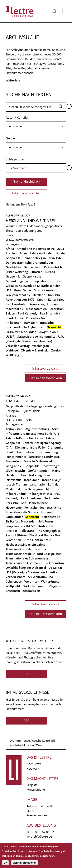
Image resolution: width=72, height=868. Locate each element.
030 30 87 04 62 (43, 832)
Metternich (54, 489)
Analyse (11, 415)
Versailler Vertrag (18, 346)
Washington (41, 346)
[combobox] (36, 126)
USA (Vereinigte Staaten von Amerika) (32, 572)
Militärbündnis (16, 494)
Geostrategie (50, 466)
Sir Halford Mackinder (21, 332)
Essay (9, 235)
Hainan (57, 470)
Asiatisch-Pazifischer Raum (24, 438)
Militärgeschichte (41, 494)
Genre (10, 138)
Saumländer (14, 517)
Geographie (14, 466)
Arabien (11, 253)
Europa (50, 272)
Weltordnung (50, 581)
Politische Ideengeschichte (43, 507)
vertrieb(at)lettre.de (39, 836)
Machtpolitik (14, 309)
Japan (41, 299)
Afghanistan (14, 429)
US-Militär (55, 568)
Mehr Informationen (24, 863)
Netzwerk (33, 768)
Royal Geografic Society (22, 512)
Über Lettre (34, 764)
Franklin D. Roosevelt (38, 461)
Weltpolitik (13, 586)
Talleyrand (27, 531)
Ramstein (31, 323)
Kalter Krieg (56, 299)
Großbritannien (44, 290)
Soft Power (46, 521)
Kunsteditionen (36, 789)
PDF (26, 674)
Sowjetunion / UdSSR (20, 526)
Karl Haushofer (16, 304)
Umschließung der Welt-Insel (26, 568)
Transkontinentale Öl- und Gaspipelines (34, 554)
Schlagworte (15, 159)
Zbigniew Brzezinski (35, 350)
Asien (23, 253)
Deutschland (33, 267)
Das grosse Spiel (23, 401)
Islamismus (14, 480)
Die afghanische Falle (30, 447)
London (53, 304)
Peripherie (52, 498)
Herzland (39, 295)
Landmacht (37, 484)
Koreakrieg (37, 304)
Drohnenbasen (26, 452)
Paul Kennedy (28, 313)
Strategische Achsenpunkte (36, 336)
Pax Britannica (50, 313)
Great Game (22, 290)
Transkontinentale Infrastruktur (28, 549)
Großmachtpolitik (18, 295)
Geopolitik (13, 276)
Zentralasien (31, 591)
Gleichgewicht (15, 470)
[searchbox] (36, 126)
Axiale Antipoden (42, 253)
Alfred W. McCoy (18, 215)
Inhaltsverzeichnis (46, 368)
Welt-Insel (31, 581)
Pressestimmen (37, 815)
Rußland (47, 512)
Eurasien (37, 272)
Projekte (32, 785)
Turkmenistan (54, 563)
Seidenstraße (51, 517)
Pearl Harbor (14, 318)
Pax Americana (31, 498)
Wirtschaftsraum (35, 586)
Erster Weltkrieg (17, 272)
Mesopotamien (36, 309)
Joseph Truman (16, 484)
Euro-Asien (13, 461)
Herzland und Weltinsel (31, 221)
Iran (47, 475)
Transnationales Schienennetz (27, 558)
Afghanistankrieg (37, 429)
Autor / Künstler (17, 117)
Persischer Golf (36, 318)
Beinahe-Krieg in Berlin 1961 (43, 258)
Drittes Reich (53, 267)
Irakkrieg (35, 475)
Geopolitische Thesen (46, 281)
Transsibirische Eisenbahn (24, 563)
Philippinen (14, 323)
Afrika (10, 249)
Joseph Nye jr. (52, 480)
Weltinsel (12, 350)
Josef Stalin (32, 480)
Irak (24, 475)
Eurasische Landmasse (44, 457)
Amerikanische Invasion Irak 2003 (40, 249)
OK (5, 863)
